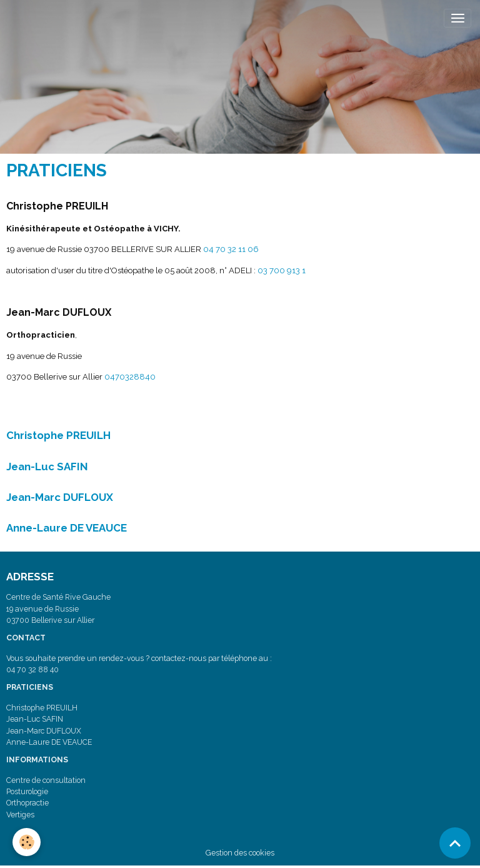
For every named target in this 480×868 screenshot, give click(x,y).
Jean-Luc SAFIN (47, 467)
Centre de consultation (46, 780)
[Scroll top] (455, 843)
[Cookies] (27, 842)
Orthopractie (27, 803)
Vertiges (20, 815)
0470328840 (130, 377)
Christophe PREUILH (58, 435)
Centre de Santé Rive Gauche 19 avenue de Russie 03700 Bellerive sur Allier (58, 608)
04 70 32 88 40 (32, 669)
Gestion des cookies (240, 853)
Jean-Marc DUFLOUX (60, 497)
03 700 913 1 (282, 270)
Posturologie (27, 791)
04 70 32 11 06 (231, 249)
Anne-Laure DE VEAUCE (67, 528)
